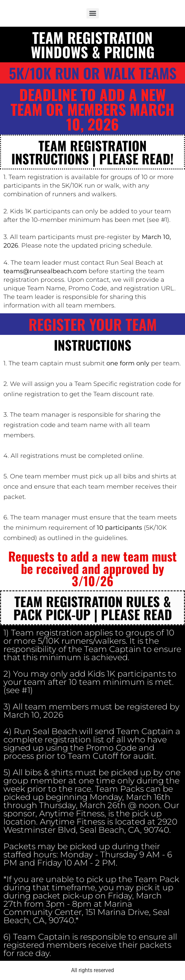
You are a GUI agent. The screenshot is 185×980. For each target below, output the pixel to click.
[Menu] (93, 13)
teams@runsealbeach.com (45, 271)
